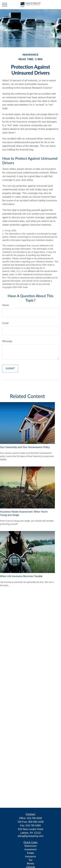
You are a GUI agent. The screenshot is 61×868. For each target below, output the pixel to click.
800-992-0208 (36, 822)
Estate (30, 853)
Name (6, 305)
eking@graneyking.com (30, 836)
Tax (31, 860)
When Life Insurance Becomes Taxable (21, 576)
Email (5, 323)
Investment (30, 849)
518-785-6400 (34, 818)
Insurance (30, 856)
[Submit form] (10, 369)
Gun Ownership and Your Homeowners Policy (25, 447)
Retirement (30, 846)
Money (30, 863)
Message (7, 341)
